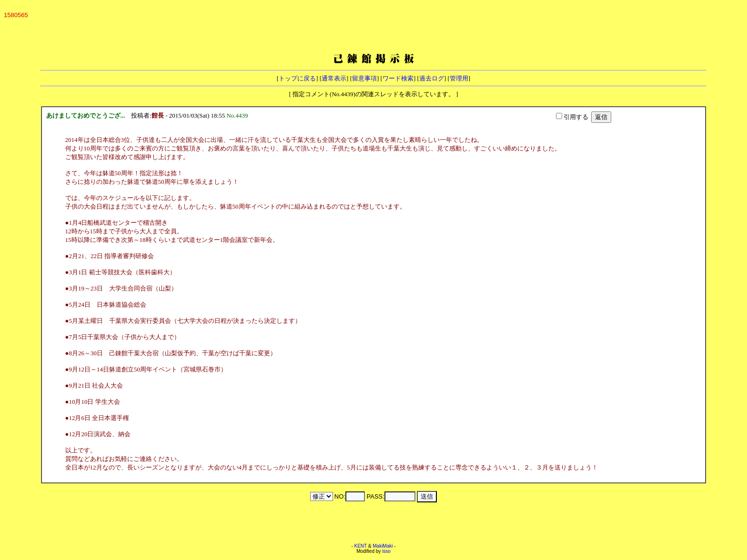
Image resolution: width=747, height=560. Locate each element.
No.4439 (239, 115)
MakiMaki (383, 546)
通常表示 (334, 78)
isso (386, 551)
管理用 (459, 78)
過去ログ (432, 78)
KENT (361, 546)
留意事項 (364, 78)
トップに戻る (297, 78)
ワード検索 (398, 78)
